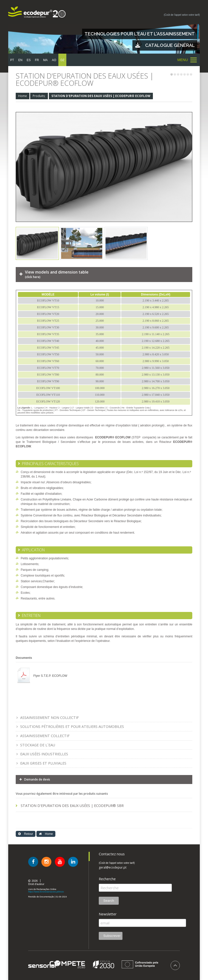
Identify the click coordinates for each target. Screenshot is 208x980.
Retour (26, 834)
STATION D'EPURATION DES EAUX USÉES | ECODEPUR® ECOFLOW (101, 96)
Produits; (39, 96)
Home (23, 96)
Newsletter (108, 914)
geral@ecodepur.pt (113, 868)
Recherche (107, 879)
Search (109, 901)
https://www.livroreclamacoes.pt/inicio (46, 892)
